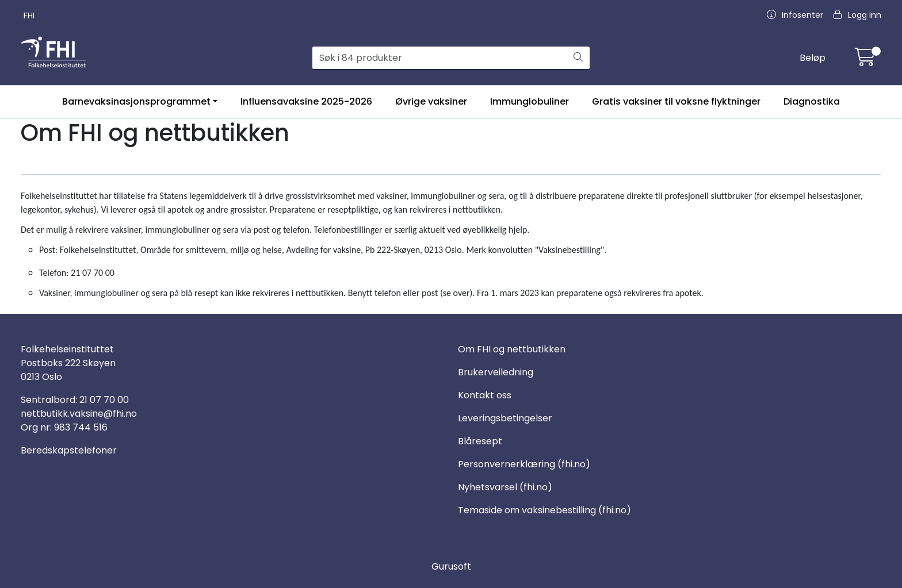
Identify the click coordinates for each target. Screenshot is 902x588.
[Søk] (440, 58)
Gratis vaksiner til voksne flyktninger (676, 101)
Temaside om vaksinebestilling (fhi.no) (544, 510)
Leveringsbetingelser (505, 418)
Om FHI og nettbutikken (512, 349)
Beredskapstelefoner (69, 450)
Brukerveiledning (496, 372)
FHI (29, 16)
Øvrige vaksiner (431, 101)
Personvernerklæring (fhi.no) (524, 464)
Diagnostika (812, 101)
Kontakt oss (485, 395)
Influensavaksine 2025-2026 (306, 101)
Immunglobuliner (530, 101)
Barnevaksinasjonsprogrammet (136, 101)
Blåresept (480, 441)
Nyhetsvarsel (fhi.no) (505, 487)
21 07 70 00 (104, 400)
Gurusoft (451, 566)
